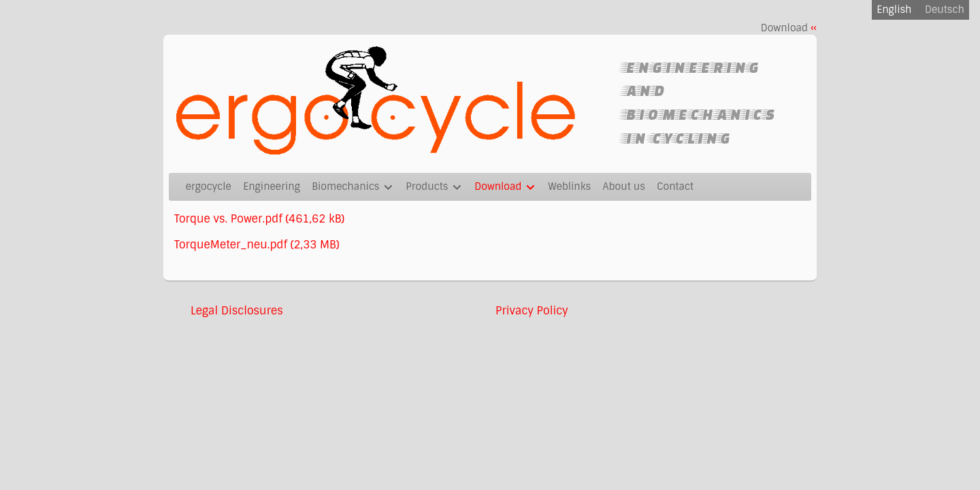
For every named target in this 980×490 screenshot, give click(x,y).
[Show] (388, 189)
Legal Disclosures (237, 311)
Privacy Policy (532, 311)
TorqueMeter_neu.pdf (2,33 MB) (257, 245)
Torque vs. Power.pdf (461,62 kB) (259, 219)
